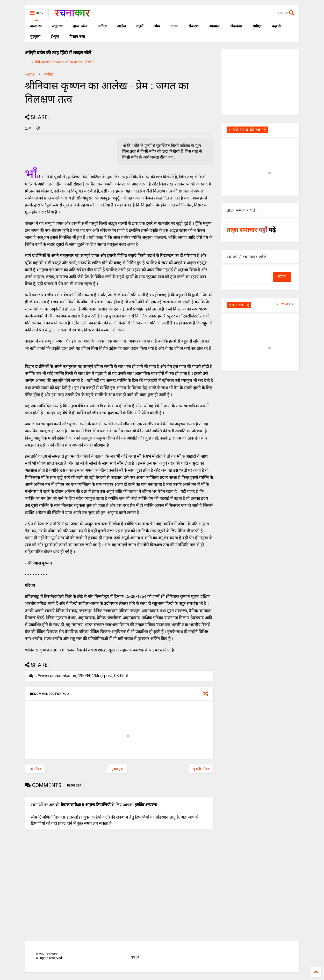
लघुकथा (57, 26)
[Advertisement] (260, 82)
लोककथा (236, 26)
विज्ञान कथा (77, 36)
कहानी (276, 26)
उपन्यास (214, 26)
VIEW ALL (285, 304)
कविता (102, 26)
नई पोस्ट (35, 769)
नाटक (174, 26)
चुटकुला (35, 36)
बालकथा (36, 26)
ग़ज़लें (140, 26)
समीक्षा (257, 26)
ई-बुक (55, 36)
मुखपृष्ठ (135, 957)
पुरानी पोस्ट (201, 769)
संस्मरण (193, 26)
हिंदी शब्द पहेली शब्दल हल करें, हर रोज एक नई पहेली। (65, 62)
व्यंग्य (157, 26)
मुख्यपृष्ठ (117, 769)
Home (30, 74)
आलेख (121, 26)
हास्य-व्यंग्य (80, 26)
